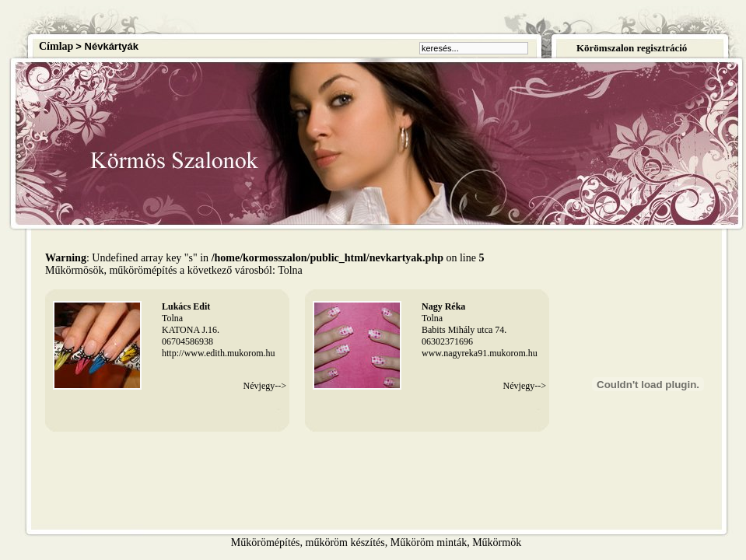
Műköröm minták (429, 542)
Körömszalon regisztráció (632, 48)
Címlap (56, 46)
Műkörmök (497, 542)
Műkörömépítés (266, 542)
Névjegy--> (265, 386)
